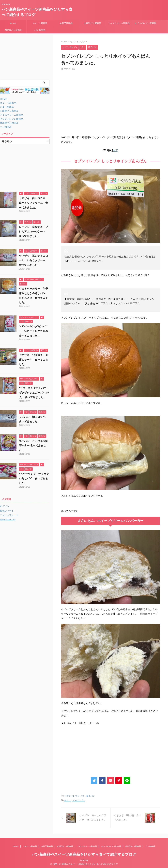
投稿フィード (7, 511)
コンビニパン (78, 800)
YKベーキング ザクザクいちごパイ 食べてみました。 (34, 478)
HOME (13, 23)
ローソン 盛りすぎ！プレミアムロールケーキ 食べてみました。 (33, 232)
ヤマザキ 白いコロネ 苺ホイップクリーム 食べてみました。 (33, 203)
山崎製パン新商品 (92, 23)
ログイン (5, 506)
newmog (84, 859)
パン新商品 (40, 30)
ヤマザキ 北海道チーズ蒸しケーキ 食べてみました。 (33, 360)
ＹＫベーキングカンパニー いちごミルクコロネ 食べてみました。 (35, 331)
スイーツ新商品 (40, 23)
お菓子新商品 (66, 23)
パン (83, 796)
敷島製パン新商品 (13, 30)
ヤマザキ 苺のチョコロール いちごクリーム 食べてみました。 (33, 260)
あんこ (67, 800)
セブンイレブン (72, 796)
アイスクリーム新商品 (119, 23)
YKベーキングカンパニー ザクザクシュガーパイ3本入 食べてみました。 (35, 393)
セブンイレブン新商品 (145, 23)
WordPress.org (8, 520)
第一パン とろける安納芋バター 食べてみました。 (33, 446)
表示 (115, 150)
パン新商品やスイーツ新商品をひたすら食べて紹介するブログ (84, 854)
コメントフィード (9, 515)
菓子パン (91, 796)
